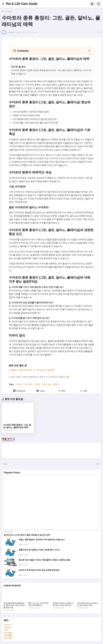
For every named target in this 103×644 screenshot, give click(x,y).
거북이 (7, 625)
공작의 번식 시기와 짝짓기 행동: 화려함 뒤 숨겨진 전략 (27, 535)
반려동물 (8, 635)
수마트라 (9, 11)
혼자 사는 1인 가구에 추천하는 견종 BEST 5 (38, 604)
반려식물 (8, 638)
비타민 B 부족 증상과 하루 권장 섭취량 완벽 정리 (39, 570)
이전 (98, 464)
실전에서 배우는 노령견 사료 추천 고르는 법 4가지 (63, 604)
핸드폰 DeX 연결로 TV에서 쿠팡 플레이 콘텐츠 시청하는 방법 (44, 560)
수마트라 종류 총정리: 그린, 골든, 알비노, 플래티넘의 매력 (17, 426)
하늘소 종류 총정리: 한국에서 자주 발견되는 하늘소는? (42, 540)
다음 (5, 464)
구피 (6, 630)
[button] (4, 4)
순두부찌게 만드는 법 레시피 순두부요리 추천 (88, 604)
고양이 (8, 627)
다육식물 (8, 633)
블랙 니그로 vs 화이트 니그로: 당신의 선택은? (33, 370)
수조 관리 (28, 384)
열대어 (56, 384)
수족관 (37, 384)
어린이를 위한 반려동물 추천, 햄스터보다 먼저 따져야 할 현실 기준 (14, 605)
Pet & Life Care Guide (22, 4)
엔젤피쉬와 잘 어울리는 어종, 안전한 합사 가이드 (39, 550)
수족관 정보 (47, 384)
